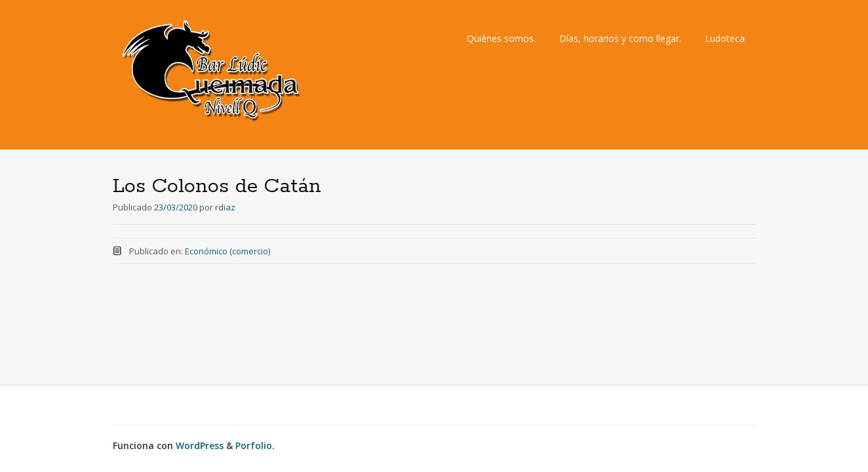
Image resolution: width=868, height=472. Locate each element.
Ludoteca (725, 38)
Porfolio (254, 445)
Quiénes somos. (501, 38)
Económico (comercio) (227, 251)
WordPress (200, 445)
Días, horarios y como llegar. (620, 38)
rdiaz (225, 207)
